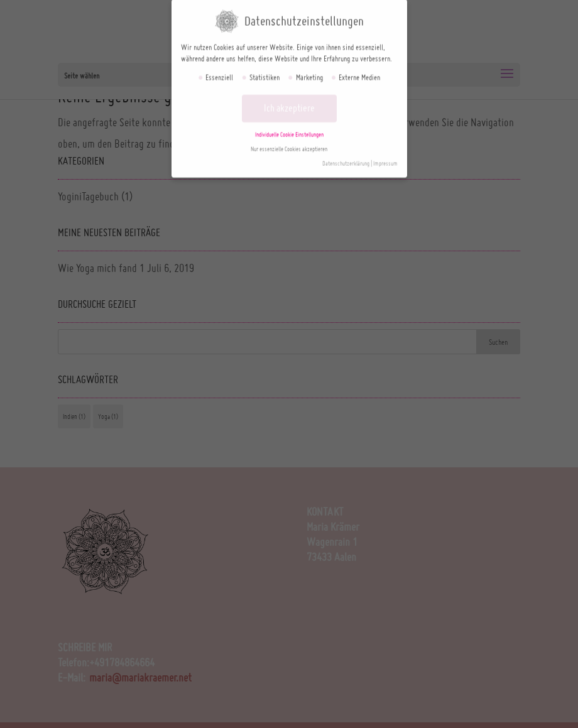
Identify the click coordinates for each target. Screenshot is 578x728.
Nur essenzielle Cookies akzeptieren (289, 143)
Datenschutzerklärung (346, 157)
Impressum (385, 157)
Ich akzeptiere (289, 102)
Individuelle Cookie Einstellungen (289, 128)
